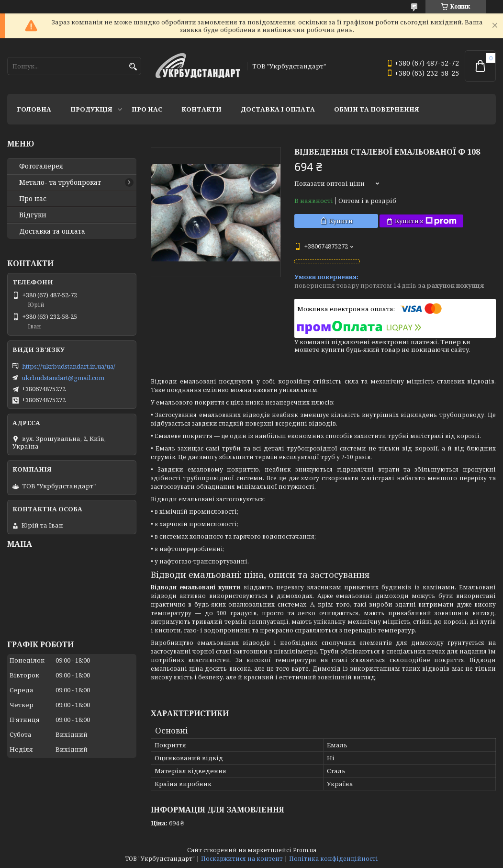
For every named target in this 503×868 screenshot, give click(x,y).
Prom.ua (305, 850)
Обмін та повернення (377, 109)
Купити (341, 221)
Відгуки (33, 215)
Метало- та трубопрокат (60, 182)
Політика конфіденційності (334, 859)
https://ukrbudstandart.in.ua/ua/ (69, 366)
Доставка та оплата (52, 231)
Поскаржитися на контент (242, 859)
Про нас (147, 109)
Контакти (201, 109)
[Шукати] (133, 67)
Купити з (426, 221)
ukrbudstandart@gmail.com (63, 378)
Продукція (91, 109)
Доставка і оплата (278, 109)
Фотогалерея (41, 166)
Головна (34, 109)
